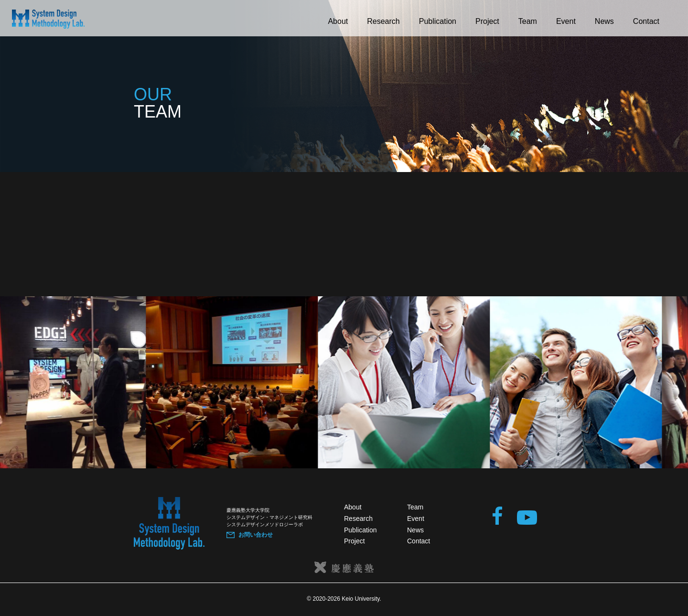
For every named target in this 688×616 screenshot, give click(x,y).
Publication (438, 21)
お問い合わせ (256, 535)
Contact (646, 21)
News (604, 21)
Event (566, 21)
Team (528, 21)
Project (487, 21)
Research (383, 21)
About (338, 21)
